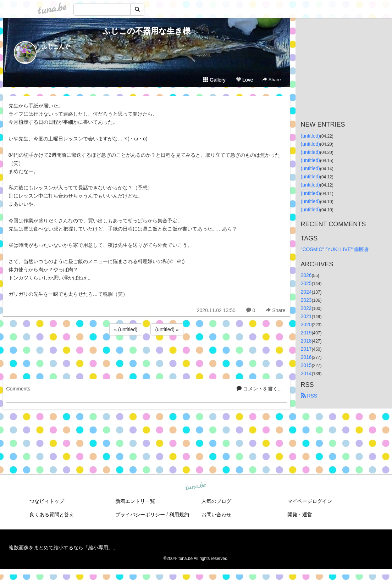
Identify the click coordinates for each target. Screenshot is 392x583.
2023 (306, 300)
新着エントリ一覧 (135, 501)
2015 (306, 365)
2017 (306, 349)
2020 (306, 324)
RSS (309, 396)
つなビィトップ (47, 501)
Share (272, 80)
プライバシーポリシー (140, 515)
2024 (306, 292)
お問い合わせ (216, 515)
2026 (306, 275)
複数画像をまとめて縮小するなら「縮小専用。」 (64, 548)
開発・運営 (300, 515)
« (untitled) (126, 329)
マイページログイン (310, 501)
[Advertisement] (147, 356)
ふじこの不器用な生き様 (147, 31)
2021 (306, 316)
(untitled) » (167, 329)
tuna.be (196, 487)
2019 (306, 333)
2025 (306, 283)
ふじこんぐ (56, 47)
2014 (306, 373)
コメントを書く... (259, 389)
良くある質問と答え (52, 515)
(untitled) (310, 136)
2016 (306, 357)
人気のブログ (216, 501)
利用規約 (179, 515)
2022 (306, 308)
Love (244, 80)
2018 (306, 341)
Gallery (214, 80)
